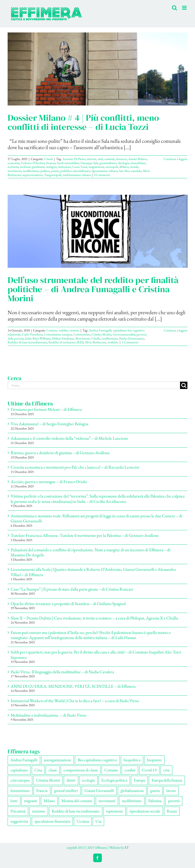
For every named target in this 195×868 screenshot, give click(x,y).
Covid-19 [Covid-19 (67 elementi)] (149, 770)
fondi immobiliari (68, 163)
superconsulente (32, 175)
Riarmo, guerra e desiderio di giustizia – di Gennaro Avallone (60, 453)
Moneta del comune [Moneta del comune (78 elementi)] (77, 801)
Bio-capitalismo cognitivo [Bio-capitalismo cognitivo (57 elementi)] (97, 760)
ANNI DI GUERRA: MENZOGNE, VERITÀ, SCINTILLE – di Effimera (73, 686)
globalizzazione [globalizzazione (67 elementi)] (132, 791)
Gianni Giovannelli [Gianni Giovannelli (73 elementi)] (99, 791)
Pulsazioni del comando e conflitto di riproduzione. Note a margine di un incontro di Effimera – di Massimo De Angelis (91, 552)
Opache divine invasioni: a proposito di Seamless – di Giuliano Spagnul (68, 604)
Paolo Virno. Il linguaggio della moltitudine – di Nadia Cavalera (62, 672)
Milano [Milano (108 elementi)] (49, 801)
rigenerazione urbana (104, 171)
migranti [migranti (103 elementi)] (31, 801)
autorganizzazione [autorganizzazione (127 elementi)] (58, 760)
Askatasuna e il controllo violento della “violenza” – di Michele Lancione (69, 438)
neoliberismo (31, 171)
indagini (51, 167)
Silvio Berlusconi (95, 342)
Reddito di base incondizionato (27, 342)
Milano (124, 167)
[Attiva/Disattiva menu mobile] (185, 8)
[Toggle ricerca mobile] (174, 8)
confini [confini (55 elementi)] (130, 770)
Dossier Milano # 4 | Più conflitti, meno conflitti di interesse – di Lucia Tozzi (83, 122)
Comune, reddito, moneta (63, 330)
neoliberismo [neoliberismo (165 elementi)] (132, 801)
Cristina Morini (101, 334)
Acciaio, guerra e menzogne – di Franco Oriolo (49, 482)
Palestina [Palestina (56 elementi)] (155, 801)
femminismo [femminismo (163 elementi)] (20, 791)
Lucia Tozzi (80, 167)
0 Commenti (102, 175)
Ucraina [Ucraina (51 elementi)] (83, 821)
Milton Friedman (63, 338)
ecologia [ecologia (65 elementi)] (88, 780)
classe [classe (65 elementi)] (53, 770)
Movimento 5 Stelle (88, 338)
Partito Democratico (132, 338)
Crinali (48, 159)
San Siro (124, 171)
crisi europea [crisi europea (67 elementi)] (20, 780)
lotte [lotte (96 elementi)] (14, 801)
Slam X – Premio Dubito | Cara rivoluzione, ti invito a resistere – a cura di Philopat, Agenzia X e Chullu (94, 618)
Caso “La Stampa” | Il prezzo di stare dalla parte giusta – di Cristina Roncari (72, 589)
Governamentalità (124, 334)
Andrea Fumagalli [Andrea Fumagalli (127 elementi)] (24, 760)
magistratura (96, 167)
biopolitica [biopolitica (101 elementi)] (132, 760)
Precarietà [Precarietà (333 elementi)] (18, 811)
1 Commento (130, 342)
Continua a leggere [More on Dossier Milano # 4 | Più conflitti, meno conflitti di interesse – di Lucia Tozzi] (176, 159)
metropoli (112, 167)
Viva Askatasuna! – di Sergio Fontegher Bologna (50, 424)
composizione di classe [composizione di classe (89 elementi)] (81, 770)
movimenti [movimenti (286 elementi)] (107, 801)
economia (14, 163)
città (100, 159)
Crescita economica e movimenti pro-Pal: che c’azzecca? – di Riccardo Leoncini (75, 467)
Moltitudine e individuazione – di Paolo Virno (48, 715)
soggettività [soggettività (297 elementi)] (19, 821)
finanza (51, 163)
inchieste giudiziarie (32, 167)
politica (45, 171)
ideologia (123, 163)
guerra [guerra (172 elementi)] (155, 791)
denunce (121, 159)
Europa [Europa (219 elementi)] (139, 780)
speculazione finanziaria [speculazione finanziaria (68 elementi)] (52, 821)
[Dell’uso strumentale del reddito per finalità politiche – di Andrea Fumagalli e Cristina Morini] (97, 231)
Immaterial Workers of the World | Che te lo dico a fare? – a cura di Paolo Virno (75, 701)
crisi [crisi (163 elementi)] (166, 770)
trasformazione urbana (77, 175)
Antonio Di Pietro (74, 159)
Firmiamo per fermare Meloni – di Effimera (46, 409)
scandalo (136, 171)
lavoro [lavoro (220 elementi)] (171, 791)
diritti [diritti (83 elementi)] (71, 780)
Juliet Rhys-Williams (38, 338)
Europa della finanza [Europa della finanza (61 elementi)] (167, 780)
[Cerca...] (94, 385)
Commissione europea (58, 334)
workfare (113, 342)
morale (134, 167)
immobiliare (138, 163)
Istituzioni (64, 167)
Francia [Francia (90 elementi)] (42, 791)
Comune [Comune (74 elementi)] (111, 770)
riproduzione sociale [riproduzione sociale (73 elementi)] (145, 811)
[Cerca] (184, 385)
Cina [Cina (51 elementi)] (38, 770)
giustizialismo (108, 163)
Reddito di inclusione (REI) (66, 342)
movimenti (14, 171)
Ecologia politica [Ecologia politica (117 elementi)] (114, 780)
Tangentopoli (53, 175)
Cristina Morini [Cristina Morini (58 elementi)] (48, 780)
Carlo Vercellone (32, 334)
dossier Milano (138, 159)
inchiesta (13, 167)
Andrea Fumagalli (100, 330)
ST (127, 847)
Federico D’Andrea (33, 163)
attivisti (91, 159)
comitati (109, 159)
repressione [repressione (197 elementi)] (115, 811)
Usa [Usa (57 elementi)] (98, 821)
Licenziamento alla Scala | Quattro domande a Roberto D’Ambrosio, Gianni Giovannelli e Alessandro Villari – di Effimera (93, 572)
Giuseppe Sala (89, 163)
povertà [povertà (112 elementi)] (174, 801)
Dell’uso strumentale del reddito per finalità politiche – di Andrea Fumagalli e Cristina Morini (93, 289)
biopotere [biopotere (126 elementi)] (154, 760)
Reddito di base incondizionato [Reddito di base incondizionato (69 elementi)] (76, 811)
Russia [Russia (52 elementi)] (172, 811)
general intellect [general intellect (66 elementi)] (66, 791)
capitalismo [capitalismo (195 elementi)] (19, 770)
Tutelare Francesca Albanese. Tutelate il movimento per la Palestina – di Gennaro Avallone (85, 535)
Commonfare (82, 334)
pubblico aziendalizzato (75, 171)
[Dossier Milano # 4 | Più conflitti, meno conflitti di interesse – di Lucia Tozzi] (97, 69)
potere (55, 171)
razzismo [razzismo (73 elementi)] (39, 811)
